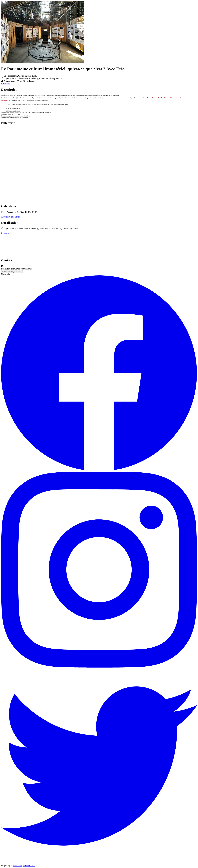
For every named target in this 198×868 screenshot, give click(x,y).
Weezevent (17, 866)
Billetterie (5, 84)
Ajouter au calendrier (10, 217)
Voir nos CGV (29, 866)
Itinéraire (5, 233)
